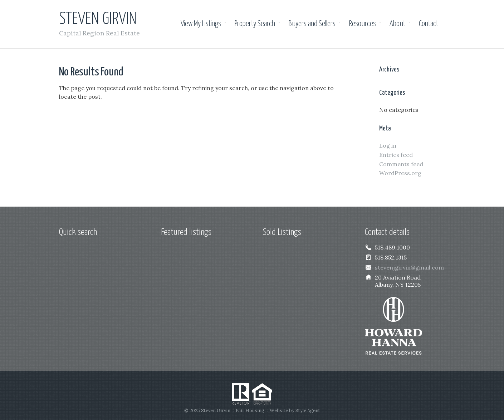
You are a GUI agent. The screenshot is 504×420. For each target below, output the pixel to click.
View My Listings (201, 24)
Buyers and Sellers (312, 24)
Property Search (255, 24)
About (397, 24)
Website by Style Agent (295, 411)
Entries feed (396, 155)
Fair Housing (250, 411)
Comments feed (401, 164)
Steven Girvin (98, 19)
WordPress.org (400, 173)
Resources (363, 24)
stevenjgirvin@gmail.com (409, 267)
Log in (388, 145)
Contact (429, 24)
